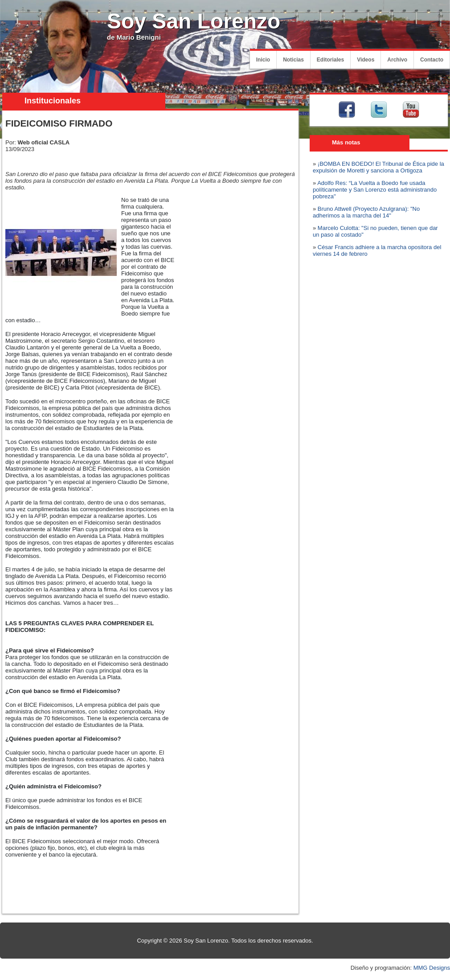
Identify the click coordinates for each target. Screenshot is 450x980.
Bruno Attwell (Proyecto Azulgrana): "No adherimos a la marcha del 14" (366, 212)
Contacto (432, 60)
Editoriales (330, 60)
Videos (366, 60)
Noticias (293, 60)
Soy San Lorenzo (194, 21)
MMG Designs (432, 968)
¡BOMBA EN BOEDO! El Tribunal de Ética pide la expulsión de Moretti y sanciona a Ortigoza (378, 167)
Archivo (397, 60)
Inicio (263, 60)
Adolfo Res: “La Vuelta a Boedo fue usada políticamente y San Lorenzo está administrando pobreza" (375, 190)
